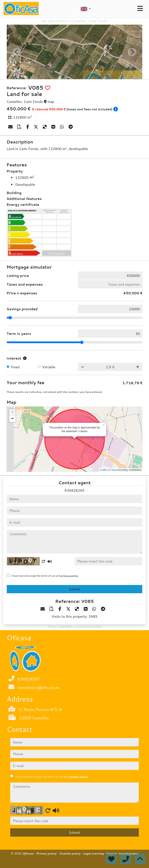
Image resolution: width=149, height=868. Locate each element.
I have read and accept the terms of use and (44, 576)
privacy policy (69, 576)
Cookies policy (70, 853)
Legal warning (94, 853)
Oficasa (28, 853)
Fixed (15, 367)
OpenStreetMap (120, 470)
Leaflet (103, 470)
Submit (74, 589)
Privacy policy (47, 853)
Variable (49, 367)
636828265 (74, 490)
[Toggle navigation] (140, 9)
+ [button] (13, 412)
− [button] (13, 419)
